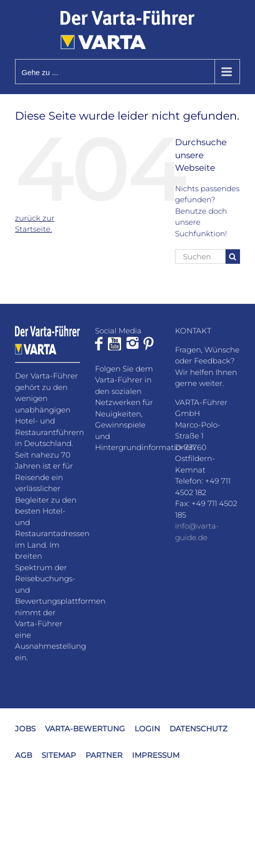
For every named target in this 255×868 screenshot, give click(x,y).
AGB (23, 755)
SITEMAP (59, 755)
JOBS (25, 729)
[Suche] (233, 257)
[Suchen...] (200, 257)
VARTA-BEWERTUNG (85, 729)
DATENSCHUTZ (198, 729)
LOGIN (147, 729)
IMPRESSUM (156, 755)
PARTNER (104, 755)
